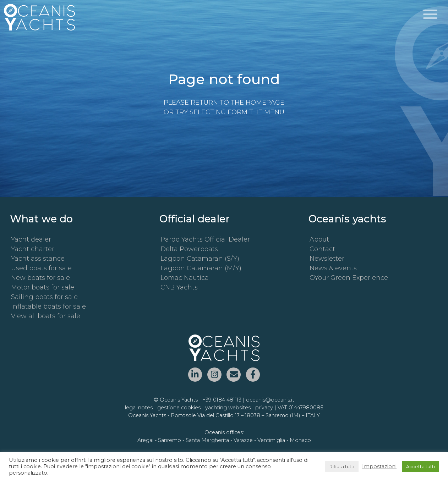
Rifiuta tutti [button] (342, 466)
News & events (333, 268)
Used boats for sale (41, 268)
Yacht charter (33, 249)
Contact (322, 249)
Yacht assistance (38, 259)
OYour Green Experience (349, 278)
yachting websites (228, 408)
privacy (264, 408)
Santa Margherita (207, 440)
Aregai (145, 440)
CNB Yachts (179, 287)
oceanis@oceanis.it (270, 400)
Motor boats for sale (43, 287)
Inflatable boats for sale (48, 306)
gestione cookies (179, 408)
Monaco (300, 440)
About (319, 239)
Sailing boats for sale (44, 297)
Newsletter (327, 259)
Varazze (243, 440)
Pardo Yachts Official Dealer (205, 239)
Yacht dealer (31, 239)
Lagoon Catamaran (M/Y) (201, 268)
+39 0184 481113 (222, 400)
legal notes (139, 408)
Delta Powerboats (189, 249)
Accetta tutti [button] (420, 466)
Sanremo (170, 440)
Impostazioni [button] (379, 466)
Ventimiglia (271, 440)
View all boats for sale (46, 316)
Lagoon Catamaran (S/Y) (200, 259)
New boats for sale (40, 278)
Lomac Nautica (185, 278)
